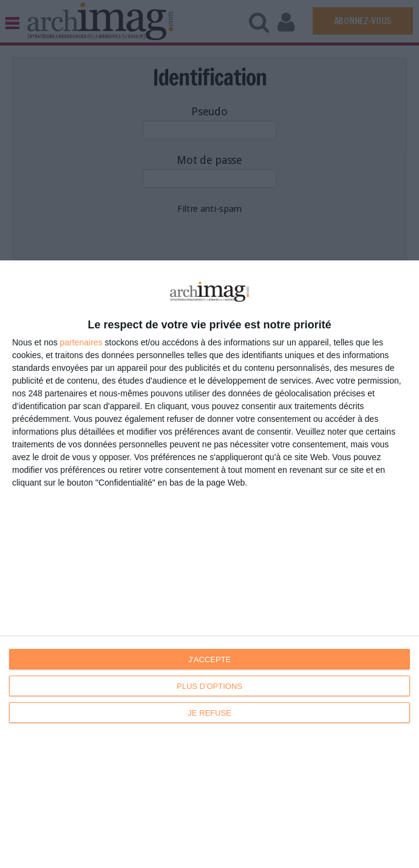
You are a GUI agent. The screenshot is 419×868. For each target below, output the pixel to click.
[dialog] (209, 564)
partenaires (81, 342)
